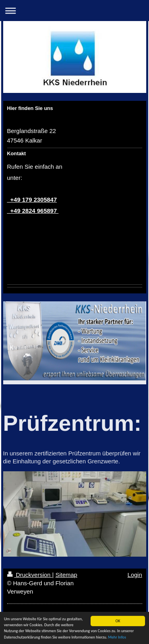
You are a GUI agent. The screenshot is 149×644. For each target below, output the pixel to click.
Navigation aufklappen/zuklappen (74, 11)
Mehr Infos (117, 638)
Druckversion (30, 575)
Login (135, 575)
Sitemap (66, 575)
